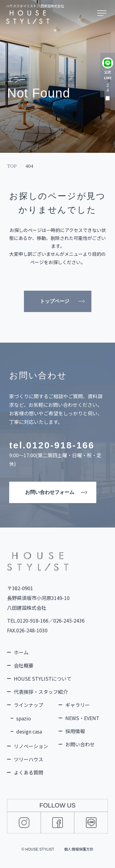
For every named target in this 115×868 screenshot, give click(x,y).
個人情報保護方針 (79, 849)
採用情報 (75, 731)
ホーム (21, 652)
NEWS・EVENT (82, 718)
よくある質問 (29, 772)
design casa (29, 731)
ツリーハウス (29, 759)
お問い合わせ (80, 744)
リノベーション (31, 746)
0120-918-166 (60, 445)
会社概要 (24, 665)
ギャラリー (78, 705)
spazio (24, 718)
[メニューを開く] (103, 13)
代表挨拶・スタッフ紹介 (41, 692)
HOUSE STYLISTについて (43, 679)
